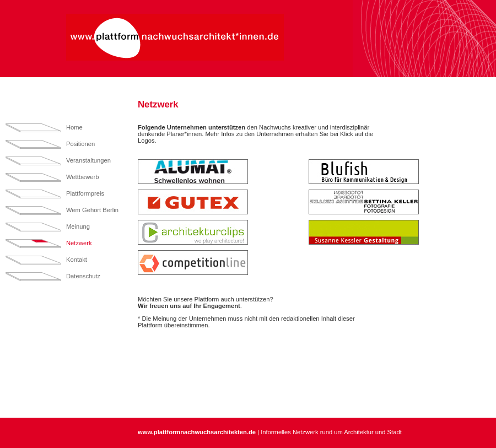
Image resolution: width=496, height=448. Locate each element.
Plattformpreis (85, 193)
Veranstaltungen (88, 160)
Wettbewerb (83, 177)
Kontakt (77, 260)
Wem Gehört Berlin (92, 210)
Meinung (78, 226)
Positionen (80, 144)
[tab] (220, 172)
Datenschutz (83, 276)
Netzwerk (79, 243)
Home (74, 127)
